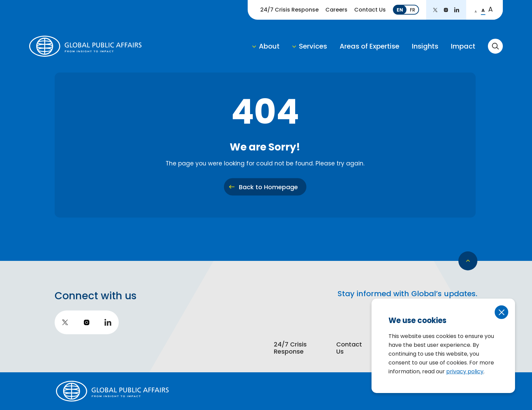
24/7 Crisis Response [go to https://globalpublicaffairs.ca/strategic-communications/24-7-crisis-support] (290, 348)
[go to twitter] (435, 10)
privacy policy (465, 371)
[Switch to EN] (400, 10)
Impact (463, 46)
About (269, 46)
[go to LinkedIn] (457, 10)
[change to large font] (491, 10)
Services (313, 46)
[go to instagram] (446, 10)
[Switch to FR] (413, 10)
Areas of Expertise (369, 46)
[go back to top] (468, 261)
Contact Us (370, 10)
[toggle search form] (495, 46)
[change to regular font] (483, 10)
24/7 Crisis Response (289, 10)
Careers (336, 10)
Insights (425, 46)
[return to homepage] (85, 46)
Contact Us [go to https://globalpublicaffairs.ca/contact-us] (349, 348)
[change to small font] (476, 10)
